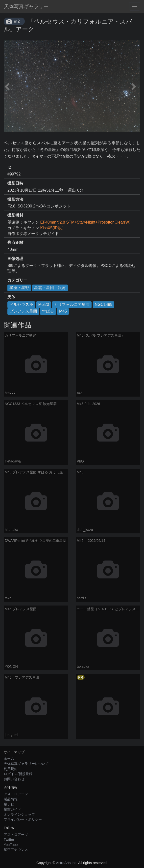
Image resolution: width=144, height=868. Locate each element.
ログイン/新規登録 (18, 774)
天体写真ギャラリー (26, 6)
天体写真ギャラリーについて (26, 764)
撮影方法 (15, 199)
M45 (63, 311)
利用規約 (11, 769)
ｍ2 (17, 21)
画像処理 (15, 259)
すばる (48, 311)
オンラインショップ (19, 814)
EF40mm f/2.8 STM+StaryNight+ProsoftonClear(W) (85, 222)
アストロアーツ (16, 794)
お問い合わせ (14, 779)
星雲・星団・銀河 (50, 288)
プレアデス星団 (23, 311)
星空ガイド (12, 809)
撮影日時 (15, 183)
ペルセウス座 (21, 304)
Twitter (9, 839)
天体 (11, 297)
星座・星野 (19, 288)
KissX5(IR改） (53, 228)
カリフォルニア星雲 (72, 304)
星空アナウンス (16, 850)
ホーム (9, 759)
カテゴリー (17, 280)
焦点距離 (15, 243)
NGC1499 (104, 304)
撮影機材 (15, 215)
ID (9, 167)
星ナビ (9, 804)
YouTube (11, 845)
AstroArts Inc (66, 863)
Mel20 (44, 304)
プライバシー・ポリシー (23, 819)
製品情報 (11, 799)
